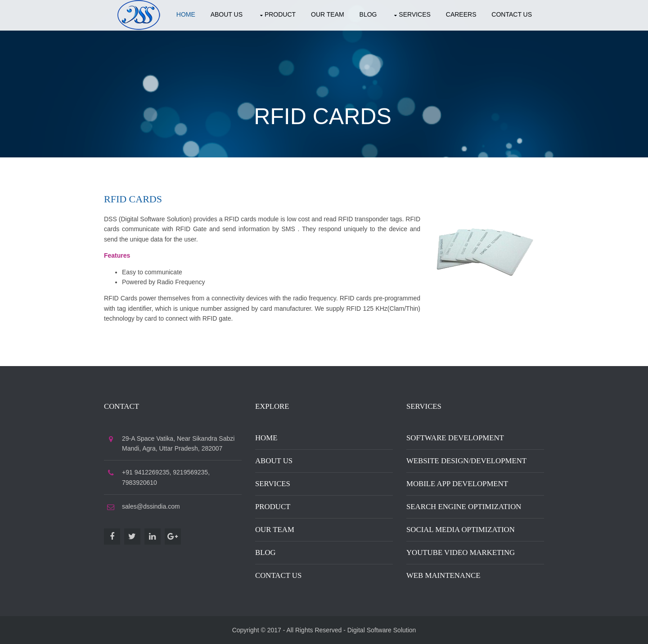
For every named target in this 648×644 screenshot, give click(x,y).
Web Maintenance (443, 575)
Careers (461, 14)
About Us (274, 461)
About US (227, 14)
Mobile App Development (457, 484)
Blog (368, 14)
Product (280, 14)
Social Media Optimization (461, 530)
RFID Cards (323, 116)
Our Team (328, 14)
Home (186, 14)
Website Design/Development (466, 461)
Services (415, 14)
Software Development (455, 438)
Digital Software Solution (382, 630)
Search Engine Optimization (464, 507)
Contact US (512, 14)
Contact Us (278, 575)
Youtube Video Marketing (461, 552)
